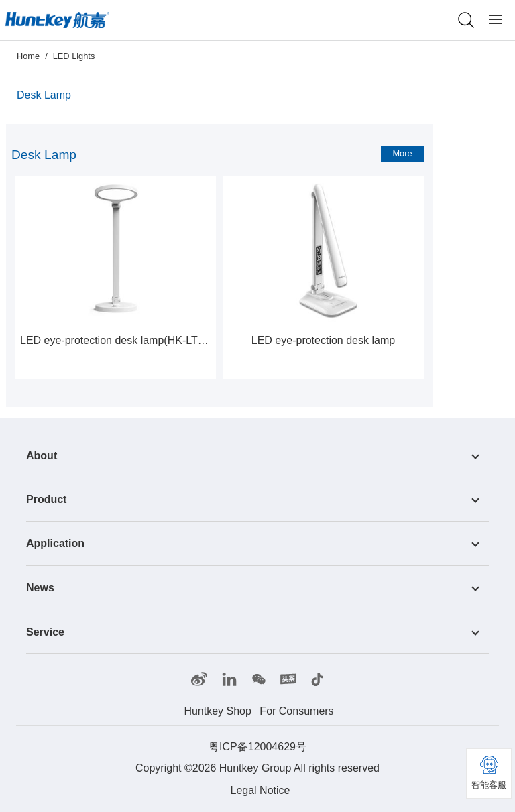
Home (28, 56)
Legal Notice (261, 790)
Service (45, 631)
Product (46, 499)
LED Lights (74, 56)
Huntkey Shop (218, 711)
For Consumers (296, 711)
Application (55, 543)
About (42, 455)
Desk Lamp (44, 95)
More (402, 153)
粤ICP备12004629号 (257, 747)
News (40, 588)
